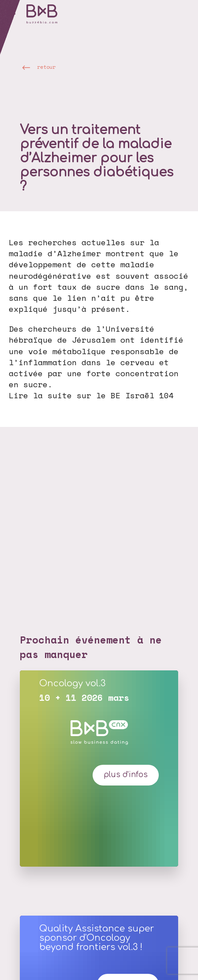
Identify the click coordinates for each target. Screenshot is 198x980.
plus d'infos (126, 775)
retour (46, 67)
